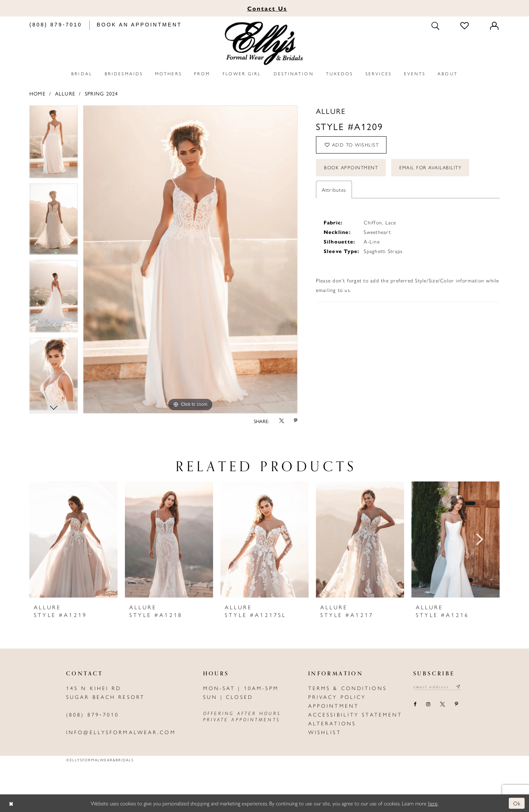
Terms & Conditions (348, 688)
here (433, 803)
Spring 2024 (102, 93)
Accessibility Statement (355, 714)
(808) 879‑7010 (93, 714)
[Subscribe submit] (459, 687)
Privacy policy (337, 697)
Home (37, 93)
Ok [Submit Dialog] (517, 803)
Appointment (334, 705)
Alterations (332, 723)
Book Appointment (351, 168)
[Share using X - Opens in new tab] (281, 421)
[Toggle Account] (495, 26)
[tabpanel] (54, 144)
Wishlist (325, 732)
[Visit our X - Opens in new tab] (442, 704)
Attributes (334, 190)
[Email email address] (437, 687)
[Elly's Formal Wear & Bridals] (264, 44)
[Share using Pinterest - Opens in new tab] (296, 421)
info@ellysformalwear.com (121, 732)
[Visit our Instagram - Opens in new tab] (428, 704)
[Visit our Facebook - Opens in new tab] (415, 704)
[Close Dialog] (11, 803)
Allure (65, 93)
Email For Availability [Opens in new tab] (431, 168)
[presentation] (73, 539)
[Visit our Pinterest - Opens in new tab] (456, 704)
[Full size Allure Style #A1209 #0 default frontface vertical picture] (190, 259)
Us (267, 8)
